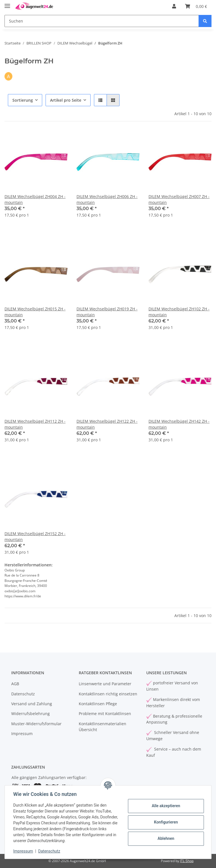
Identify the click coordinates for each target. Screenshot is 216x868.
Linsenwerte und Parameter (105, 684)
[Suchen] (102, 21)
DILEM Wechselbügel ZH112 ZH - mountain (35, 424)
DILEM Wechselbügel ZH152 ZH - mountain (35, 537)
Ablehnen (165, 838)
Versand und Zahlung (32, 704)
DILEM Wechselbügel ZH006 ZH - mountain (107, 199)
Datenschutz (23, 694)
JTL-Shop (187, 861)
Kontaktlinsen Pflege (98, 704)
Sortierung (23, 100)
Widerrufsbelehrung (31, 714)
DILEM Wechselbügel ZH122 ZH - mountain (107, 424)
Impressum (22, 734)
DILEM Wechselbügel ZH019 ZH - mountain (107, 312)
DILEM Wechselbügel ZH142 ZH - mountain (179, 424)
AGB (15, 684)
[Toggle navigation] (7, 4)
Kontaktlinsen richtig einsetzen (108, 694)
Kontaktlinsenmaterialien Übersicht (103, 727)
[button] (174, 6)
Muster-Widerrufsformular (36, 724)
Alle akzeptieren (165, 806)
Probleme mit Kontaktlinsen (105, 714)
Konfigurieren (165, 822)
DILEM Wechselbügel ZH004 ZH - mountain (35, 199)
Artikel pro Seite (66, 100)
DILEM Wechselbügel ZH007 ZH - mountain (179, 199)
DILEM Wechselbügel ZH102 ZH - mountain (179, 312)
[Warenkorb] (196, 6)
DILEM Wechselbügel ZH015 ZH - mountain (35, 312)
